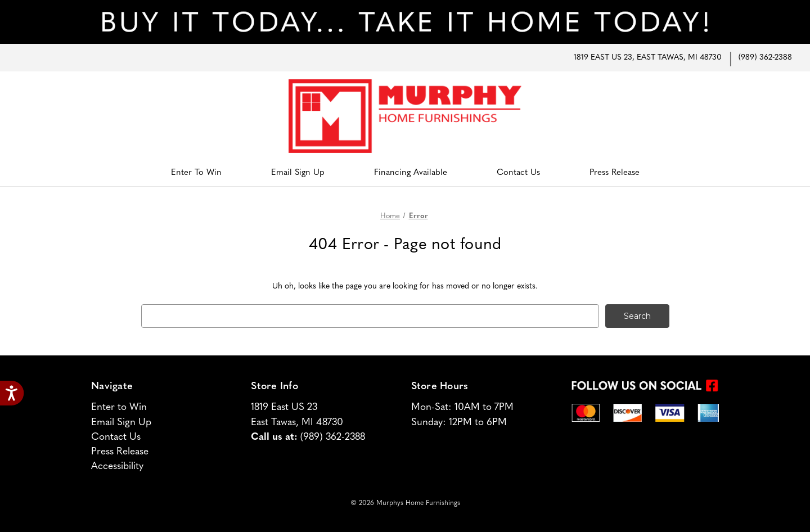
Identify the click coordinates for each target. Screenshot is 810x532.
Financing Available (411, 173)
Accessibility (117, 466)
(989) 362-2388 (765, 58)
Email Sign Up (298, 173)
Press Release (615, 173)
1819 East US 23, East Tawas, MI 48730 (648, 58)
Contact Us (518, 173)
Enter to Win (196, 173)
